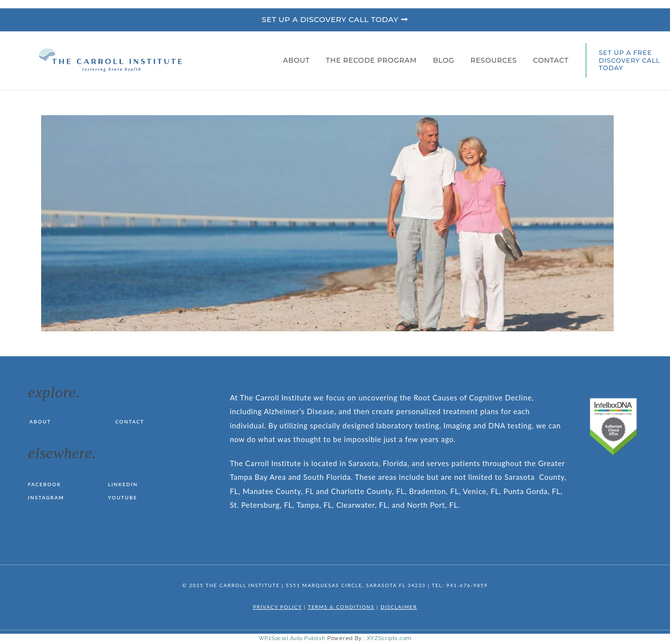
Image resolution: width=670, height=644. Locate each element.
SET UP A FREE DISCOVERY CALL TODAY (630, 60)
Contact (551, 60)
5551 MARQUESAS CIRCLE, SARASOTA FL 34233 (356, 585)
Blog (446, 60)
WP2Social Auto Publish (292, 638)
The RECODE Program (374, 60)
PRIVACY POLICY (277, 607)
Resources (496, 60)
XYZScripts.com (389, 638)
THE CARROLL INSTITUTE (243, 585)
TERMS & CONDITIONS (341, 607)
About (299, 60)
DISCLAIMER (399, 607)
